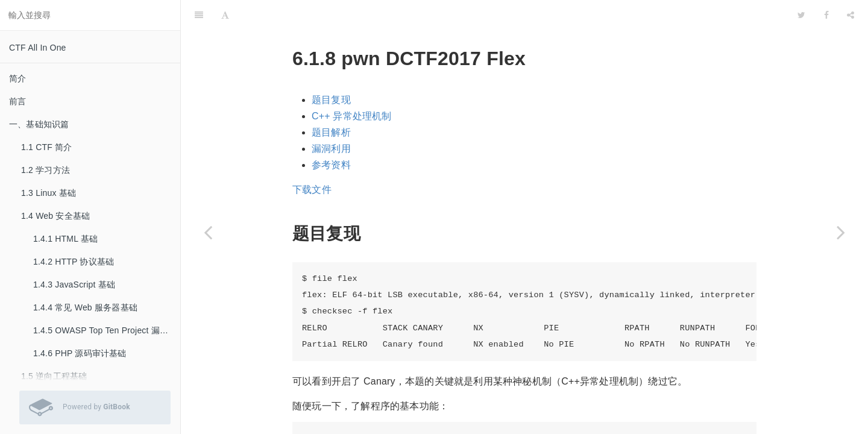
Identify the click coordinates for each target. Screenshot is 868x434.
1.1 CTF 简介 (46, 147)
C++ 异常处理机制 (352, 86)
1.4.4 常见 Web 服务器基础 (85, 307)
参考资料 (331, 135)
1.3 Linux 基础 (49, 193)
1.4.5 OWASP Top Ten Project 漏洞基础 (107, 330)
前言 (17, 101)
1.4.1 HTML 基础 (65, 239)
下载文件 (312, 159)
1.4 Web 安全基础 (55, 216)
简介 (17, 78)
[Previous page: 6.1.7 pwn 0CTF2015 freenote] (208, 232)
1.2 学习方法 (46, 170)
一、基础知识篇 (39, 124)
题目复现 (331, 70)
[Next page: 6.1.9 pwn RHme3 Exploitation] (841, 232)
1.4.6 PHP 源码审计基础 (80, 353)
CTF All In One (38, 48)
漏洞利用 (331, 118)
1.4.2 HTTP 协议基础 (74, 262)
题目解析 (331, 102)
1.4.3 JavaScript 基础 (74, 285)
